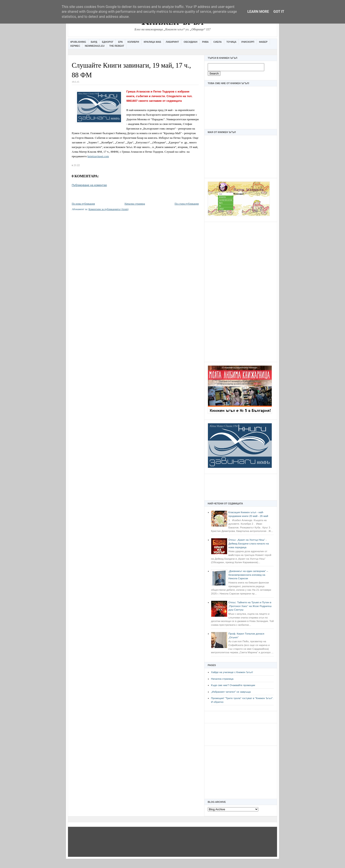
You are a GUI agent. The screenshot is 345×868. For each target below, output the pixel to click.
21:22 (77, 165)
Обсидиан (191, 42)
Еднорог (108, 42)
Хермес (75, 46)
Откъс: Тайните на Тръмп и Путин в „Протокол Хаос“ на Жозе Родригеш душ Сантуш (250, 606)
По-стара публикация (187, 204)
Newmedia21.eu (95, 46)
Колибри (133, 42)
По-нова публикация (83, 204)
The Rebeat (117, 46)
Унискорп (248, 42)
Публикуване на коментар (89, 185)
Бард (94, 42)
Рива (205, 42)
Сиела (218, 42)
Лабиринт (172, 42)
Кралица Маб (152, 42)
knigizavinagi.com (98, 156)
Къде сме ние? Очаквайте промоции (233, 685)
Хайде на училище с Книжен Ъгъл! (232, 672)
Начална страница (222, 679)
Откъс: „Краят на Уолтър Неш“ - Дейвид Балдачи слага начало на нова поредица (249, 543)
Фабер (263, 42)
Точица (231, 42)
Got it (279, 12)
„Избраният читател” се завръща (231, 692)
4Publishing (78, 42)
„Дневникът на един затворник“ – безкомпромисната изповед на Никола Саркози (248, 575)
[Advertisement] (241, 291)
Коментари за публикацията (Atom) (108, 209)
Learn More (258, 12)
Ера (120, 42)
